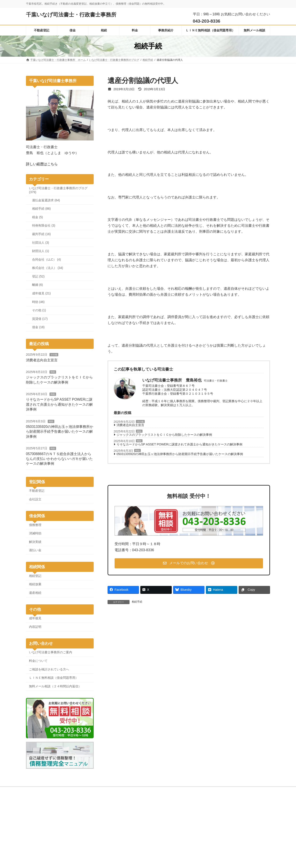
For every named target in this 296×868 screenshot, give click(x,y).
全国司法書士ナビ (208, 832)
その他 (140, 422)
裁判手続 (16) (41, 234)
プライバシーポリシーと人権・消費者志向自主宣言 (191, 791)
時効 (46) (38, 302)
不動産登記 (37, 491)
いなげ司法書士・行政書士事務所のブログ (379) (58, 190)
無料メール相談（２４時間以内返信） (55, 686)
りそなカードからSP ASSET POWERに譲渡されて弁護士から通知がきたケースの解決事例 (179, 444)
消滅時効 (35, 533)
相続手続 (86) (41, 209)
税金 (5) (37, 217)
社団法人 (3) (41, 243)
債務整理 (35, 525)
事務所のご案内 (118, 791)
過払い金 (35, 550)
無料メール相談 (90, 791)
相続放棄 (35, 584)
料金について (38, 661)
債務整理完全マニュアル (212, 826)
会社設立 (35, 499)
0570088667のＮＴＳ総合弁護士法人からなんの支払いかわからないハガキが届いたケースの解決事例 (59, 459)
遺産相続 (35, 593)
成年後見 (35, 618)
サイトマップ (238, 791)
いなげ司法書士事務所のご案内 (51, 652)
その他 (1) (39, 310)
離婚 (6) (37, 285)
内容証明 (35, 627)
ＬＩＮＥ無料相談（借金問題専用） (54, 678)
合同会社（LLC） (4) (47, 259)
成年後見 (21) (41, 293)
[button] (189, 563)
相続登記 (35, 576)
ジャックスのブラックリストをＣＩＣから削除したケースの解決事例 (164, 435)
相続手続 (137, 602)
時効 (139, 431)
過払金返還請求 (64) (46, 200)
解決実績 (35, 542)
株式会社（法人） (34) (48, 268)
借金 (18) (38, 327)
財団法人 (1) (41, 251)
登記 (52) (38, 276)
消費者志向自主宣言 (130, 425)
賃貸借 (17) (40, 319)
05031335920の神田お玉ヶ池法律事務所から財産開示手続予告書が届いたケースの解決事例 (180, 454)
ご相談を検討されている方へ (49, 669)
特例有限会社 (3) (44, 226)
